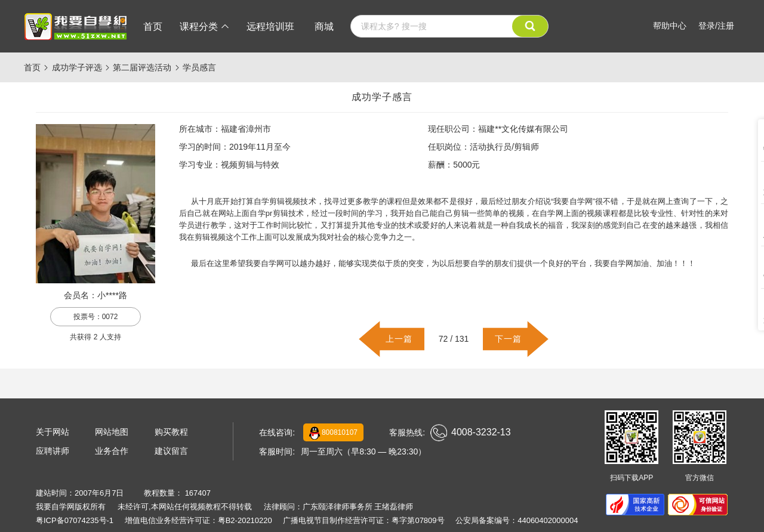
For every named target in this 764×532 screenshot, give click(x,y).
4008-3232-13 (471, 433)
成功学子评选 (77, 67)
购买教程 (171, 432)
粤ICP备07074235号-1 (75, 520)
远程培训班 (270, 27)
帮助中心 (670, 26)
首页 (153, 27)
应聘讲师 (53, 451)
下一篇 (508, 339)
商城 (324, 27)
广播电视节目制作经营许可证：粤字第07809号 (363, 520)
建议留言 (171, 451)
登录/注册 (716, 26)
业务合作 (112, 451)
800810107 (333, 433)
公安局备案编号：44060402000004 (517, 520)
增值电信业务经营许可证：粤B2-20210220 (198, 520)
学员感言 (199, 67)
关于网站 (53, 432)
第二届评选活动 (142, 67)
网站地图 (112, 432)
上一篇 (399, 339)
